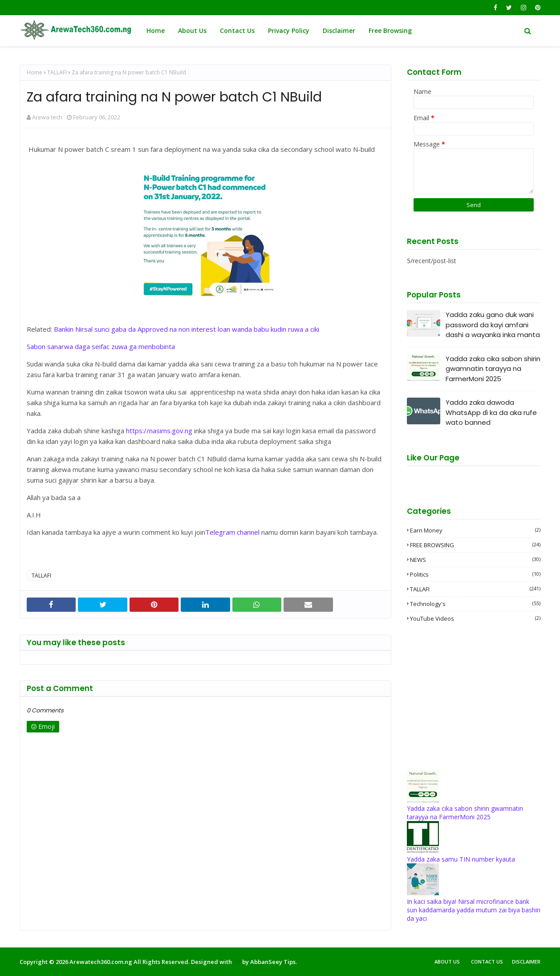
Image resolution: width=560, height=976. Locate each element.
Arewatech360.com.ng (101, 962)
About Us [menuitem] (192, 30)
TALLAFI (57, 72)
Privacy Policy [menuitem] (289, 30)
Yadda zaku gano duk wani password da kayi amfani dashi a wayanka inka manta (493, 325)
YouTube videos (475, 618)
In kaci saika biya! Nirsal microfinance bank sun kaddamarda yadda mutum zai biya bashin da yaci (474, 910)
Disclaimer (526, 962)
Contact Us (487, 962)
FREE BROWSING (475, 545)
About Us (447, 962)
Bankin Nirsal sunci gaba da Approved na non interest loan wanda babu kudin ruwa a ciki (187, 329)
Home (34, 72)
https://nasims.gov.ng (159, 431)
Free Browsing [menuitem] (390, 30)
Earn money (475, 530)
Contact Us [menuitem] (237, 30)
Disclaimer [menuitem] (339, 30)
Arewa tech (47, 117)
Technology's (475, 604)
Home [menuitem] (156, 30)
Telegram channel (232, 532)
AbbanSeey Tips (273, 962)
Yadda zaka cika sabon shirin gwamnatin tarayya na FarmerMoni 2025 (493, 369)
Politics (475, 574)
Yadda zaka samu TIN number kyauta (461, 859)
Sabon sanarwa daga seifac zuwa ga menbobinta (101, 346)
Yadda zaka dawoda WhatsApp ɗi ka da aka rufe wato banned (491, 412)
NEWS (475, 560)
